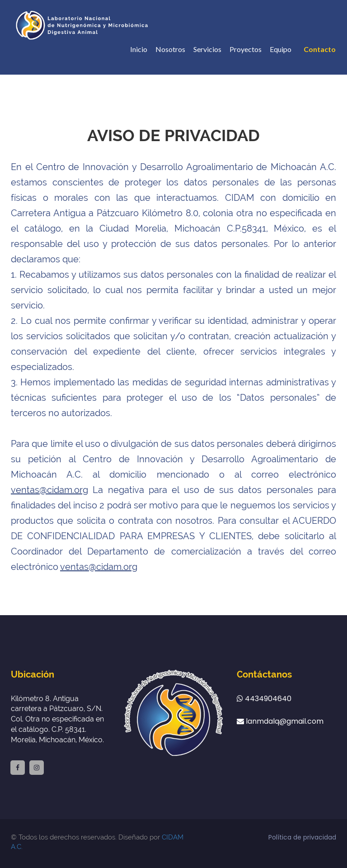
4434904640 (264, 699)
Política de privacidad (302, 837)
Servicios (207, 49)
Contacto (320, 49)
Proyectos (246, 49)
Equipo (281, 49)
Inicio (139, 49)
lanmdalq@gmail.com (280, 721)
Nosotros (170, 49)
